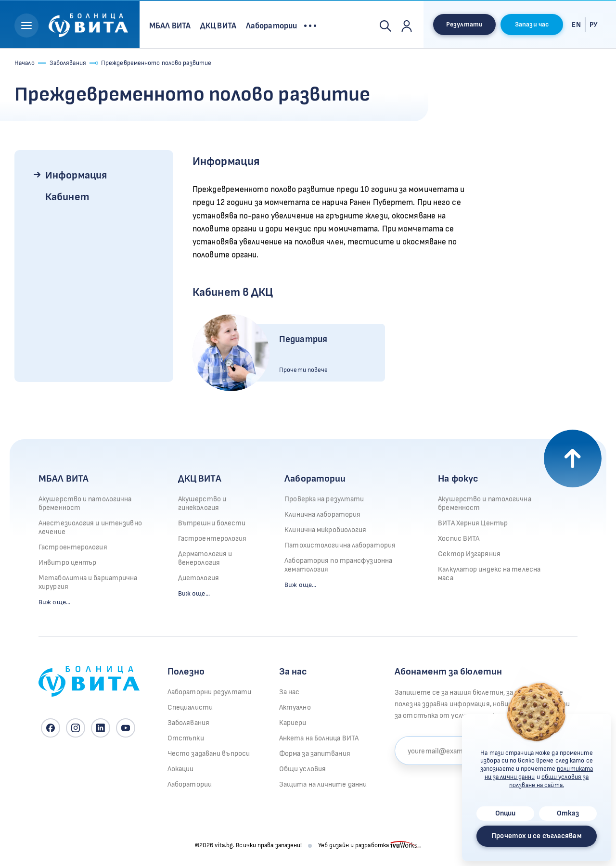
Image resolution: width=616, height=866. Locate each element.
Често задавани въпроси (209, 754)
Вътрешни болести (212, 523)
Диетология (199, 578)
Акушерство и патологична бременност (85, 503)
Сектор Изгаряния (469, 554)
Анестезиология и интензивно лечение (90, 528)
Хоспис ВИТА (459, 539)
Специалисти (190, 707)
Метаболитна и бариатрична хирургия (88, 582)
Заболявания (68, 63)
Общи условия (302, 769)
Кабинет (67, 197)
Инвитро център (67, 563)
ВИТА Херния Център (473, 523)
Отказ (568, 813)
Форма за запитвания (315, 754)
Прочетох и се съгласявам (536, 836)
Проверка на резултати (324, 499)
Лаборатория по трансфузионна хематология (338, 565)
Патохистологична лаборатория (340, 545)
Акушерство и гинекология (202, 503)
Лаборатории (315, 479)
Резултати (464, 24)
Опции (506, 813)
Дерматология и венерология (205, 558)
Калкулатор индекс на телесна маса (489, 574)
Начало (25, 63)
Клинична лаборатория (322, 515)
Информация (76, 175)
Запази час (532, 24)
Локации (181, 769)
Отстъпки (186, 738)
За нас (289, 692)
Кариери (293, 723)
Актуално (295, 707)
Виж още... (54, 602)
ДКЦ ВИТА (200, 479)
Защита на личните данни (323, 784)
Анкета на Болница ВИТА (319, 738)
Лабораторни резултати (209, 692)
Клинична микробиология (325, 530)
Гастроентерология (73, 547)
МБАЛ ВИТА (64, 479)
